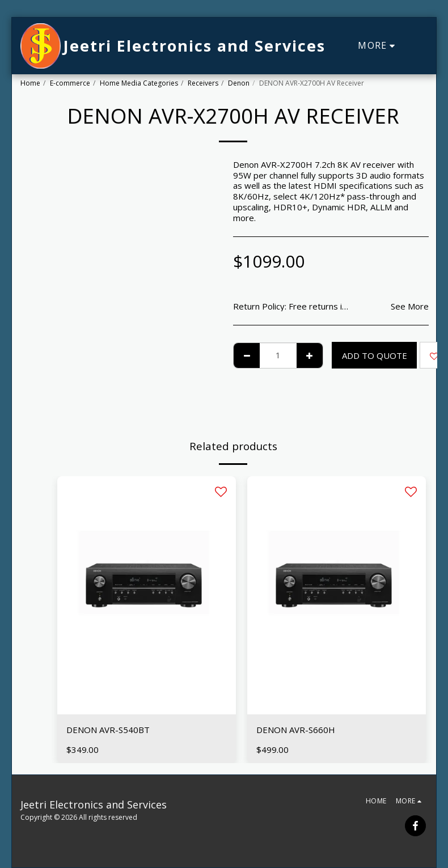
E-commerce (70, 83)
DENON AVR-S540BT (108, 730)
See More (410, 306)
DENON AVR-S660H (296, 730)
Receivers (203, 83)
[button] (420, 46)
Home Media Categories (139, 83)
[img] (147, 595)
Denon (239, 83)
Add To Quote (375, 355)
